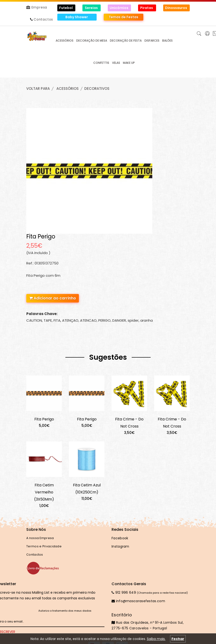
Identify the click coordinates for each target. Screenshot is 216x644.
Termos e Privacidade (44, 546)
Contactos (43, 19)
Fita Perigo (44, 419)
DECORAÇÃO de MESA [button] (92, 41)
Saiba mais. (156, 639)
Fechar (178, 639)
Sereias (92, 8)
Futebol (66, 8)
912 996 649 (124, 592)
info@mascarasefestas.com (138, 601)
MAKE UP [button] (129, 63)
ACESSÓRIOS (67, 89)
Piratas (147, 8)
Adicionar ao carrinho (53, 298)
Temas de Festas (124, 17)
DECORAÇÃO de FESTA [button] (126, 41)
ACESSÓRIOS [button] (65, 41)
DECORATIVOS (97, 89)
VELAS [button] (116, 63)
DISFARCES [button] (152, 41)
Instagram (120, 546)
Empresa (37, 7)
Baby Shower (77, 17)
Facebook (120, 538)
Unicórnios (119, 8)
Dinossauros (176, 8)
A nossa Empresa (40, 538)
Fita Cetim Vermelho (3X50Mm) (44, 492)
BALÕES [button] (167, 41)
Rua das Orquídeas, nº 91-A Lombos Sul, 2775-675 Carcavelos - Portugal (151, 621)
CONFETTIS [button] (101, 63)
